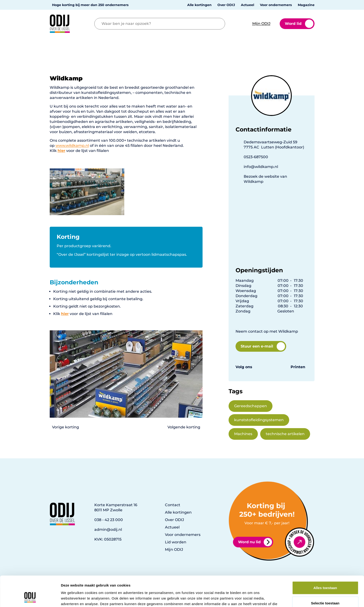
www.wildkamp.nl (72, 146)
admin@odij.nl (108, 530)
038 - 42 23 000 (109, 520)
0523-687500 (256, 157)
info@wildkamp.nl (261, 167)
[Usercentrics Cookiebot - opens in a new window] (30, 598)
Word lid (299, 24)
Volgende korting (184, 427)
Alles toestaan (325, 561)
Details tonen (251, 598)
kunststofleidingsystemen (259, 420)
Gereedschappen (251, 406)
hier (65, 314)
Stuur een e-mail (263, 346)
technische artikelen (285, 434)
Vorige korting (66, 427)
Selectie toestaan (325, 577)
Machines (243, 434)
